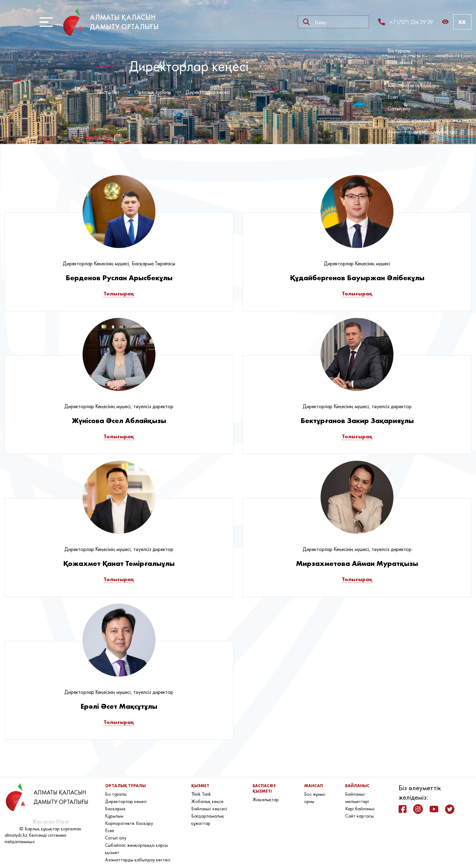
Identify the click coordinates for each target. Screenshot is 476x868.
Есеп (393, 97)
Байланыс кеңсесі (209, 809)
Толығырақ (119, 293)
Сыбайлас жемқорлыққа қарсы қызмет (430, 120)
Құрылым (397, 74)
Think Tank (201, 794)
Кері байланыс (360, 809)
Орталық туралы (153, 92)
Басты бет (108, 92)
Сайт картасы (359, 816)
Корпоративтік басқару (413, 85)
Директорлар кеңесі (208, 92)
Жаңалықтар (266, 799)
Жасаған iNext (50, 821)
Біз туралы (399, 51)
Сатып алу (399, 108)
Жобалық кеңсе (207, 801)
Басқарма (399, 62)
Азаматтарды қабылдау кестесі (422, 131)
